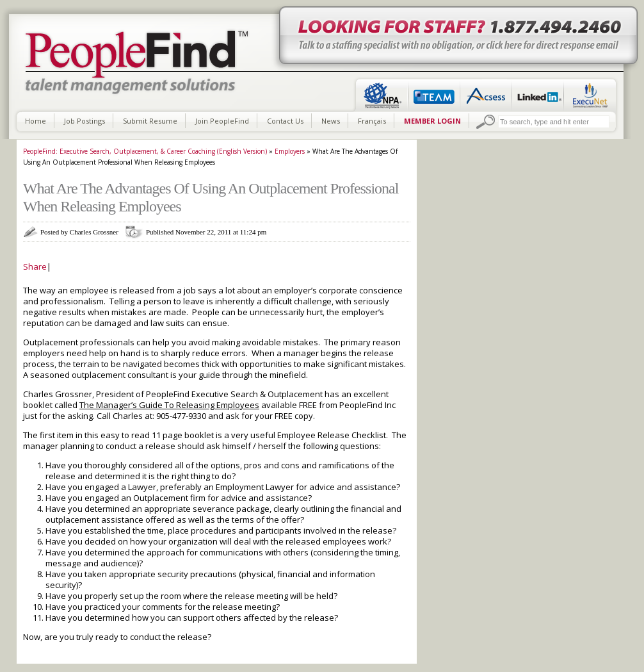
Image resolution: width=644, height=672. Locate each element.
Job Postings (85, 121)
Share (35, 266)
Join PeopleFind (222, 121)
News (331, 121)
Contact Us (285, 121)
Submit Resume (150, 121)
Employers (290, 151)
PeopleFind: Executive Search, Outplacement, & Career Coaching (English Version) (145, 151)
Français (372, 121)
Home (36, 121)
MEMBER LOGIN (432, 121)
